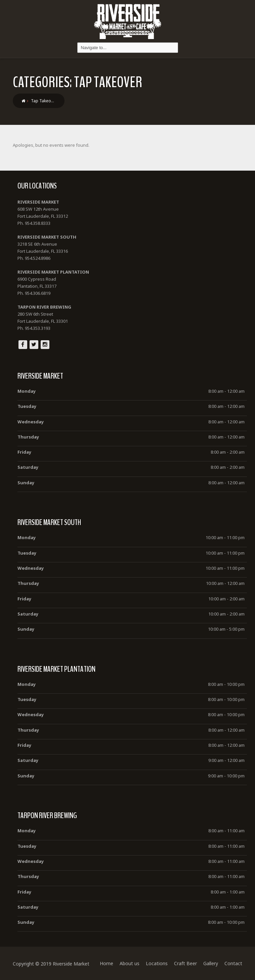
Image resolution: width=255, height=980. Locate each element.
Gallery (211, 963)
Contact (233, 963)
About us (130, 963)
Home (107, 963)
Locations (157, 963)
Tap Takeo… (42, 101)
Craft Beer (185, 963)
